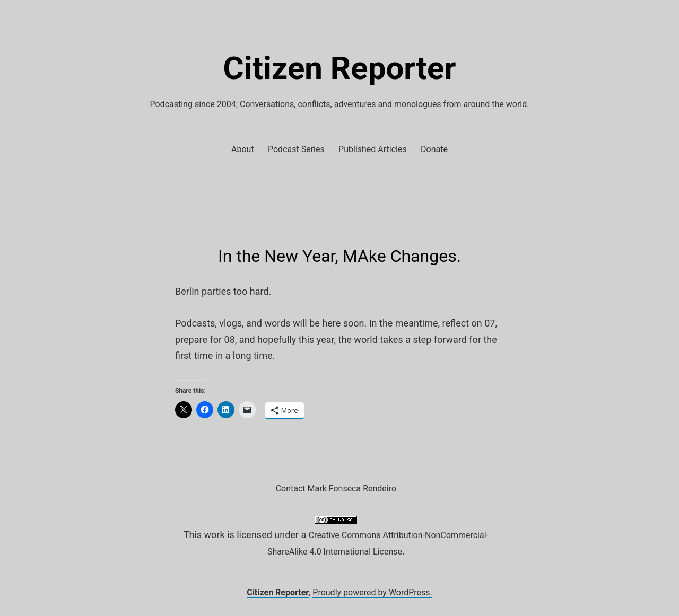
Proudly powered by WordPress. (372, 592)
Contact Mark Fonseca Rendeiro (336, 489)
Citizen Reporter (340, 68)
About (243, 149)
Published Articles (373, 149)
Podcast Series (296, 149)
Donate (434, 149)
